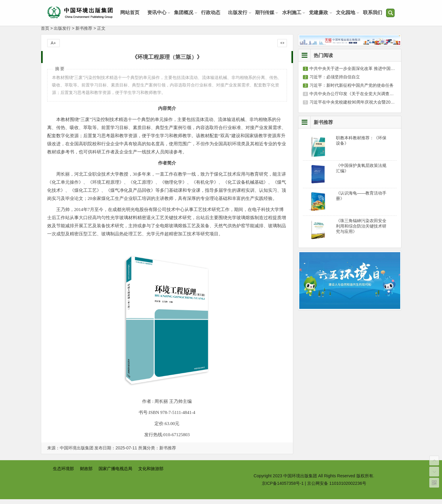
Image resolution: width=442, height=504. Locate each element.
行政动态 (213, 13)
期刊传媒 (269, 13)
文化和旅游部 (151, 473)
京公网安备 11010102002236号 (337, 488)
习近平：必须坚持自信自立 (335, 82)
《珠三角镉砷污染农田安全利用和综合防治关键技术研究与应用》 (361, 231)
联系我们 (379, 13)
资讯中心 (158, 13)
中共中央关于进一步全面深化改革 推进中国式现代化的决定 (365, 73)
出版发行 (241, 13)
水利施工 (296, 13)
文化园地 (352, 13)
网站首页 (130, 13)
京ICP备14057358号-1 (283, 488)
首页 (45, 33)
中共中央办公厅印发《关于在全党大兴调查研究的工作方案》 (366, 98)
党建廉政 (324, 13)
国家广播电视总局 (115, 473)
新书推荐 (84, 33)
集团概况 (186, 13)
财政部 (86, 473)
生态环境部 (63, 473)
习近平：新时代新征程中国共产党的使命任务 (352, 90)
